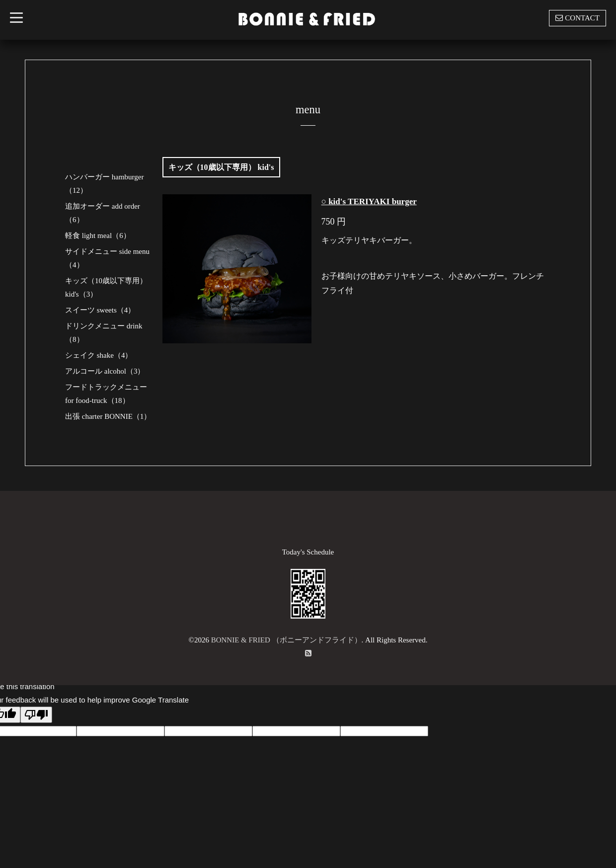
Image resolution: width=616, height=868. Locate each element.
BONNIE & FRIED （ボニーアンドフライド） (286, 640)
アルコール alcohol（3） (105, 371)
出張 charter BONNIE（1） (108, 416)
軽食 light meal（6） (98, 236)
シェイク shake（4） (99, 355)
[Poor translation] (36, 715)
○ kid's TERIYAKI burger (369, 201)
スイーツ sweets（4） (100, 310)
